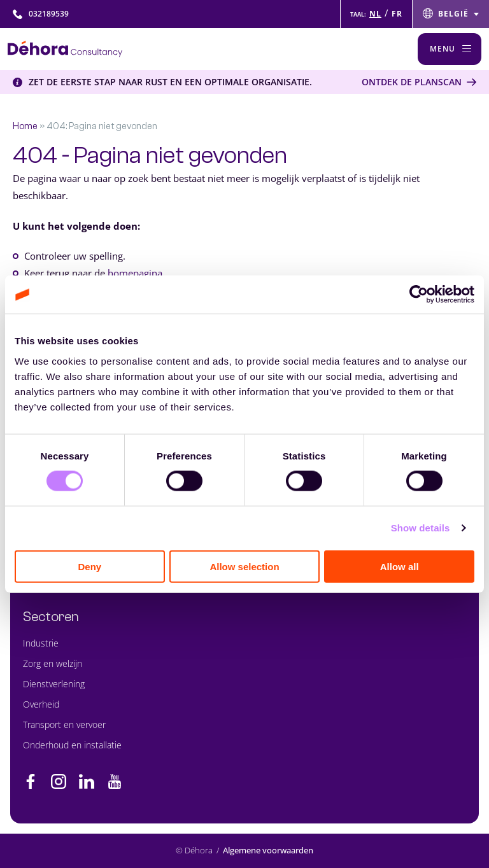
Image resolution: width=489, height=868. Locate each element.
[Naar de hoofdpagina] (65, 49)
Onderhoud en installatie (72, 745)
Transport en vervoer (64, 724)
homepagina (135, 273)
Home (25, 126)
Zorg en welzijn (53, 663)
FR (397, 14)
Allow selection (244, 566)
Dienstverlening (54, 684)
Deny (89, 566)
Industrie (41, 643)
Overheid (41, 704)
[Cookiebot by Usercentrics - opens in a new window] (419, 295)
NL (375, 14)
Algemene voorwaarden (268, 850)
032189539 (41, 14)
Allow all (400, 566)
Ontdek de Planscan (412, 82)
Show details (421, 528)
